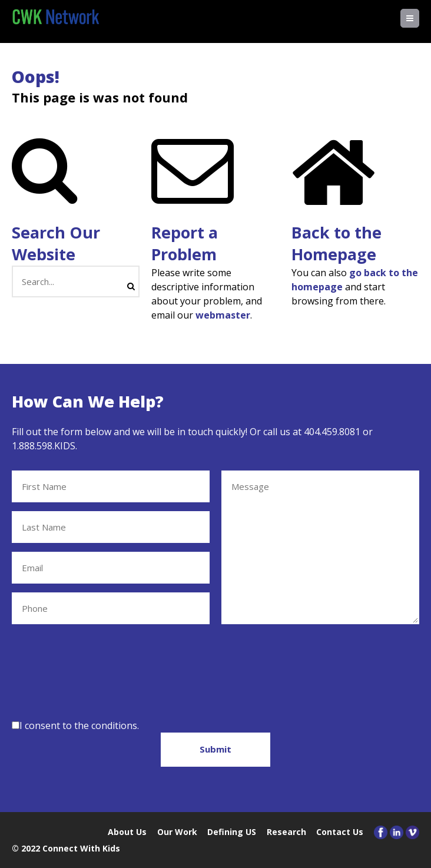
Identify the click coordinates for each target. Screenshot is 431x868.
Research (286, 832)
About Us (127, 832)
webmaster (223, 315)
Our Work (177, 832)
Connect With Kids (81, 848)
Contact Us (340, 832)
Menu (419, 18)
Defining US (232, 832)
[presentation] (101, 670)
